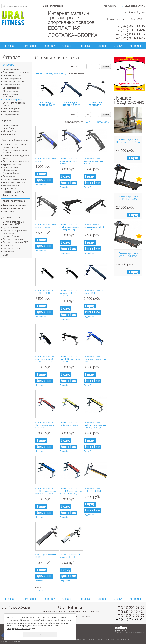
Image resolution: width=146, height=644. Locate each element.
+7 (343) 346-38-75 (130, 38)
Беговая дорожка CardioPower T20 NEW (128, 141)
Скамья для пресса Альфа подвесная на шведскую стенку (69, 227)
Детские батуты (11, 236)
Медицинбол (9, 131)
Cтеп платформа (11, 173)
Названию (101, 122)
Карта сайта (110, 6)
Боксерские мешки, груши (16, 161)
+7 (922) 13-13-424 (130, 30)
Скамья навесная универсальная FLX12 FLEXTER (94, 227)
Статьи (118, 46)
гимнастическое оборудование (11, 169)
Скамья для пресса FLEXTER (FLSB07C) (93, 490)
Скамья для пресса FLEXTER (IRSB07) (44, 292)
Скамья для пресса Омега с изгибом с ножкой (68, 161)
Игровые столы (11, 189)
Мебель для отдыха (13, 209)
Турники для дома (12, 164)
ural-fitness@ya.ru (134, 12)
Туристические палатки (15, 205)
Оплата (67, 46)
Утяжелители (9, 134)
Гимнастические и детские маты (16, 157)
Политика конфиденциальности (130, 632)
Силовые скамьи (11, 85)
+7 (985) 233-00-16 (130, 34)
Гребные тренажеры (13, 79)
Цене (87, 122)
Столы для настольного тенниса (15, 151)
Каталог (48, 74)
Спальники (8, 212)
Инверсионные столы (14, 192)
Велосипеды (9, 176)
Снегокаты (8, 252)
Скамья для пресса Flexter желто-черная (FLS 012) (69, 425)
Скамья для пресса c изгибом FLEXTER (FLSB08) (69, 293)
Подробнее (40, 185)
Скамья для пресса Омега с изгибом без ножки (93, 161)
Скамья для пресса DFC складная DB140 (71, 556)
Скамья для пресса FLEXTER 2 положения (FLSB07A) (70, 359)
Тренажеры (59, 74)
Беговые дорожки (12, 75)
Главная (10, 46)
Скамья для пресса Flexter (47, 104)
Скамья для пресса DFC (95, 104)
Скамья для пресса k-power (71, 104)
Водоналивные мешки (14, 183)
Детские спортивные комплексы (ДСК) (13, 223)
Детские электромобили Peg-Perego (15, 232)
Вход (46, 6)
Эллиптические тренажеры (16, 72)
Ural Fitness (71, 608)
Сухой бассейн (10, 227)
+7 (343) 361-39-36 (130, 26)
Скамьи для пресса (12, 100)
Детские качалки (11, 249)
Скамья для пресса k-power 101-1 (94, 292)
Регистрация (57, 6)
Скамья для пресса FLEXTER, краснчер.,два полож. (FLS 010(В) (71, 491)
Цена (72, 66)
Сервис (102, 46)
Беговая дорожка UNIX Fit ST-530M (128, 198)
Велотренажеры (11, 69)
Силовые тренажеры (13, 82)
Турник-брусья (10, 195)
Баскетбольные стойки (14, 179)
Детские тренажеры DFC (15, 242)
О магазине (30, 46)
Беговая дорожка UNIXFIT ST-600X (128, 255)
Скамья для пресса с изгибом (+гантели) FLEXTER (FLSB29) (45, 359)
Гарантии (49, 46)
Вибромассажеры (12, 88)
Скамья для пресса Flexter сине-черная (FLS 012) (95, 359)
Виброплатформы (12, 108)
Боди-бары (8, 128)
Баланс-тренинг (11, 125)
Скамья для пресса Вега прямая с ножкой (46, 226)
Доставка (84, 46)
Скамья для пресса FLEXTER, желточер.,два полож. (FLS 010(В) (95, 425)
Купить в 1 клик (44, 180)
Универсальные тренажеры (11, 95)
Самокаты (8, 246)
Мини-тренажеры (12, 112)
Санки (6, 255)
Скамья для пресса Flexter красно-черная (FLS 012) (45, 425)
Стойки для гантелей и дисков (14, 104)
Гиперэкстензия (11, 115)
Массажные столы (12, 186)
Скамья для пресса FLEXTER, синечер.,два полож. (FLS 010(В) (46, 491)
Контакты (135, 46)
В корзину (134, 158)
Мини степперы (11, 91)
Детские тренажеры (13, 239)
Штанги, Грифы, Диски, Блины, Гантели (15, 146)
